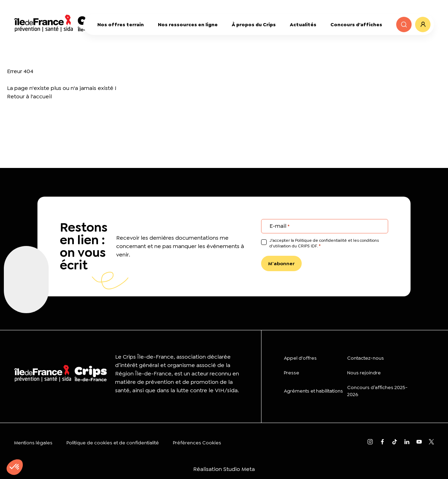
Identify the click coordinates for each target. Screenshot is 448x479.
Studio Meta (239, 469)
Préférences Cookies (197, 443)
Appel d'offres (300, 358)
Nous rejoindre (364, 373)
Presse (292, 373)
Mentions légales (33, 443)
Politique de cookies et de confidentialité (113, 443)
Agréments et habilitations (313, 391)
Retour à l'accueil (29, 96)
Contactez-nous (366, 358)
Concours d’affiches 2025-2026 (377, 391)
